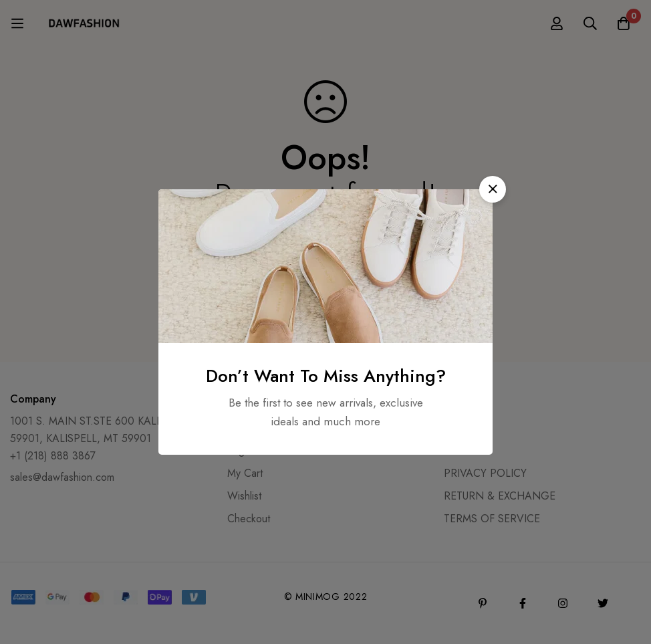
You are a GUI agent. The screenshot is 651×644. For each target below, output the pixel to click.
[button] (493, 189)
